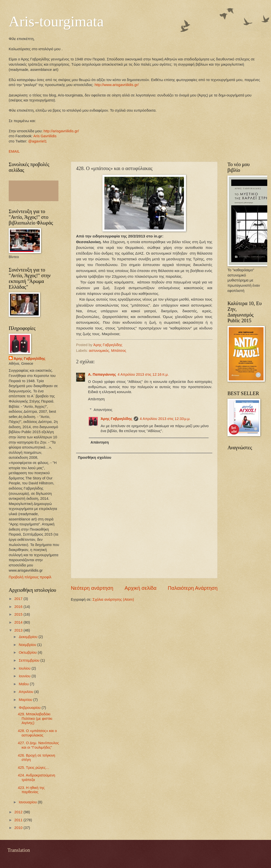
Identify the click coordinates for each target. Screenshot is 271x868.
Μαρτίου (26, 700)
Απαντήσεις (103, 410)
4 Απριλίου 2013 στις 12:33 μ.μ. (165, 419)
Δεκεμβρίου (28, 637)
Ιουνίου (25, 676)
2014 (19, 622)
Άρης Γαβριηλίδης (116, 419)
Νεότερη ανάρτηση (92, 588)
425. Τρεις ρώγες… (34, 768)
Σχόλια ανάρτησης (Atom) (113, 599)
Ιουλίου (25, 668)
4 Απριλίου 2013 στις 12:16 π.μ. (143, 374)
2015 (19, 614)
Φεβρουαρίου (30, 708)
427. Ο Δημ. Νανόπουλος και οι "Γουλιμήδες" (38, 745)
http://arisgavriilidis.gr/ (61, 131)
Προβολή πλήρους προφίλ (30, 577)
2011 (19, 820)
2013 (19, 630)
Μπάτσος (119, 351)
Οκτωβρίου (28, 652)
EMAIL (14, 151)
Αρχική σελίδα (140, 588)
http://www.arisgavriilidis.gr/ (116, 85)
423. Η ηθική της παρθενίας (31, 790)
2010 (19, 828)
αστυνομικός (99, 351)
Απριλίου (26, 692)
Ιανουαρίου (28, 802)
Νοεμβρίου (28, 645)
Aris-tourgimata (56, 21)
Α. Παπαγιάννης (102, 374)
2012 (19, 812)
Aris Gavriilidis (45, 136)
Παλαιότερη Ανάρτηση (193, 588)
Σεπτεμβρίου (29, 660)
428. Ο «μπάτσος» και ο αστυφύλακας (37, 733)
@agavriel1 (38, 141)
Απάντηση (96, 399)
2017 (19, 599)
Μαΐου (24, 684)
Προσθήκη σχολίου (94, 457)
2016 (19, 607)
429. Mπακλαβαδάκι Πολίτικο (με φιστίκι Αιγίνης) (35, 718)
